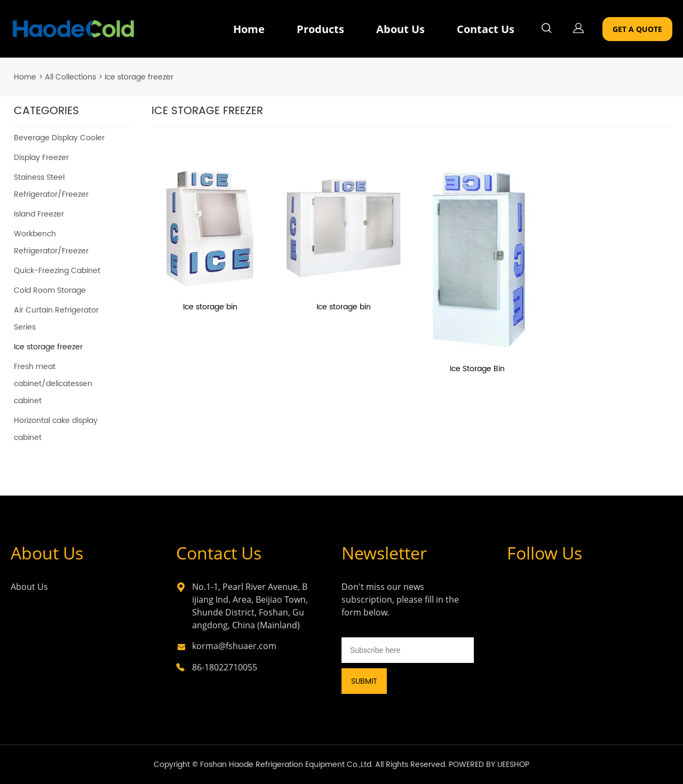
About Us (400, 29)
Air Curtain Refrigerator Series (56, 319)
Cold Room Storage (50, 290)
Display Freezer (41, 158)
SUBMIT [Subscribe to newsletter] (364, 681)
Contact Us (486, 29)
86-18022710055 (225, 667)
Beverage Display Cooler (59, 138)
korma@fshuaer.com (234, 646)
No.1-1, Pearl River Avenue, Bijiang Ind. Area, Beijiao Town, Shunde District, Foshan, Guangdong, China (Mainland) (250, 606)
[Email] (408, 650)
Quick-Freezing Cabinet (57, 271)
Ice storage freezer (139, 77)
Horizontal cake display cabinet (56, 429)
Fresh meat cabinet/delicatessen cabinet (53, 384)
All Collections (70, 77)
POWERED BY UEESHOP (489, 765)
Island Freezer (39, 214)
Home (249, 29)
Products (320, 29)
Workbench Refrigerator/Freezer (51, 242)
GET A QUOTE (637, 29)
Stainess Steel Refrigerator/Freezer (51, 186)
